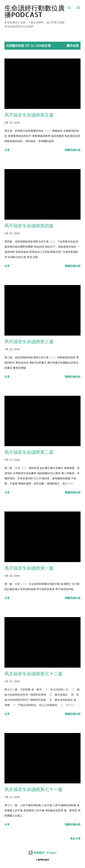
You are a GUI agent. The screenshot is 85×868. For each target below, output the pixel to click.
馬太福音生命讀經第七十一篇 (33, 789)
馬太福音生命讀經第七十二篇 (33, 673)
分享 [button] (7, 150)
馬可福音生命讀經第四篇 (29, 225)
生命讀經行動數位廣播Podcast (35, 11)
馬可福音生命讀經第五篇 (29, 115)
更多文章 (75, 838)
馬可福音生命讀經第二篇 (29, 452)
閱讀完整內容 (73, 150)
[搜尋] (69, 7)
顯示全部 (73, 46)
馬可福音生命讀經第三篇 (29, 341)
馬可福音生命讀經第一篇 (29, 568)
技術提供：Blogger (43, 853)
